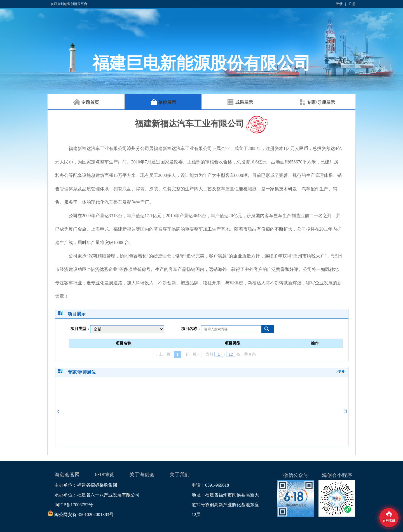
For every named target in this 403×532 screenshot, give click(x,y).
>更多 (341, 372)
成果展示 (240, 102)
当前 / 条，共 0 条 (231, 354)
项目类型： (80, 329)
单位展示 (163, 102)
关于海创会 (142, 475)
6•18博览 (105, 475)
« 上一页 (163, 354)
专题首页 (86, 102)
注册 (352, 4)
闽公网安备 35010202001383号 (84, 515)
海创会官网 (67, 475)
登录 (339, 4)
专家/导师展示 (317, 102)
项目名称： (191, 329)
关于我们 (180, 475)
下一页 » (192, 354)
